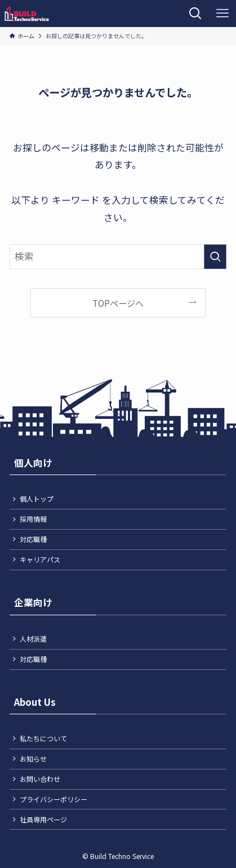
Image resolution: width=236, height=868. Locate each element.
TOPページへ (118, 303)
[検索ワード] (118, 257)
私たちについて (43, 738)
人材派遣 (33, 639)
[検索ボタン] (195, 14)
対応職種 (33, 539)
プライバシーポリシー (54, 799)
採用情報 (33, 519)
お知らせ (33, 759)
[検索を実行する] (215, 257)
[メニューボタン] (222, 14)
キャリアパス (40, 559)
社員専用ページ (43, 819)
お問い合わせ (40, 779)
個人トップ (37, 498)
